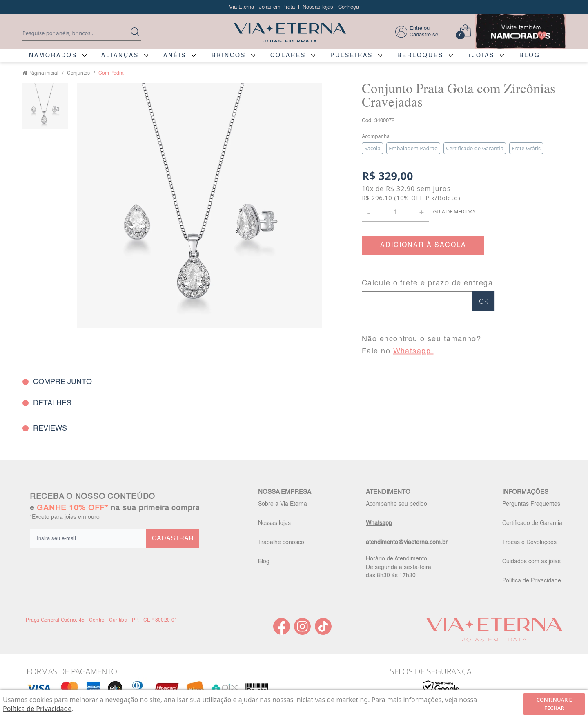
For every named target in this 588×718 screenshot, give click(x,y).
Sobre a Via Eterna (283, 504)
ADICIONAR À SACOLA (423, 245)
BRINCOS (229, 56)
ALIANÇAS (120, 56)
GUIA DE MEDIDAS (454, 212)
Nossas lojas (274, 523)
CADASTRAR (173, 539)
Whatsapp (379, 523)
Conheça (349, 7)
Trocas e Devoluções (529, 542)
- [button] (369, 212)
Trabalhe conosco (281, 542)
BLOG (530, 56)
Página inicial (43, 73)
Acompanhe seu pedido (396, 504)
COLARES (288, 56)
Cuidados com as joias (531, 562)
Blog (264, 562)
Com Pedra (111, 73)
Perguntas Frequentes (531, 504)
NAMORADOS (53, 56)
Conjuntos (78, 73)
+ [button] (421, 212)
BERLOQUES (420, 56)
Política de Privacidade (532, 581)
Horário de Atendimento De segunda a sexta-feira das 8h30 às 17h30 (399, 567)
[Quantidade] (395, 213)
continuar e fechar (554, 704)
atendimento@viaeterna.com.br (407, 542)
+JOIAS (481, 56)
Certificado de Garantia (532, 523)
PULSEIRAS (352, 56)
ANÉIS (175, 56)
